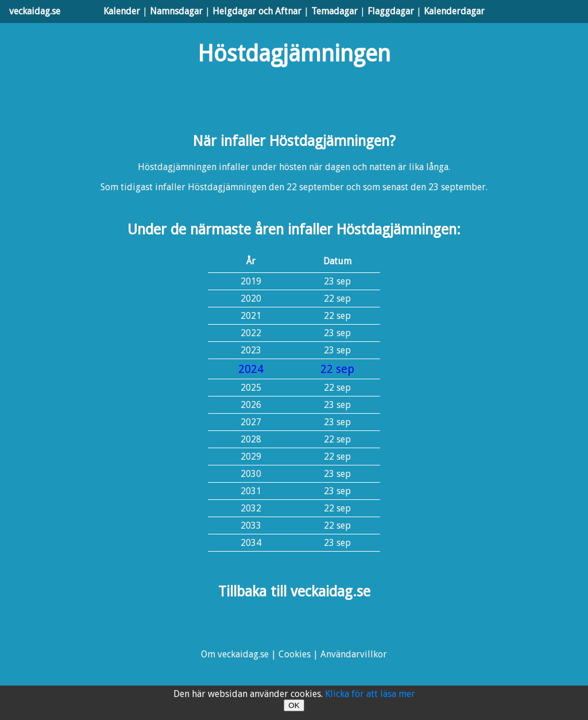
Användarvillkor (354, 654)
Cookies (295, 654)
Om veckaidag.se (235, 654)
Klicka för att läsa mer (370, 694)
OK (294, 705)
